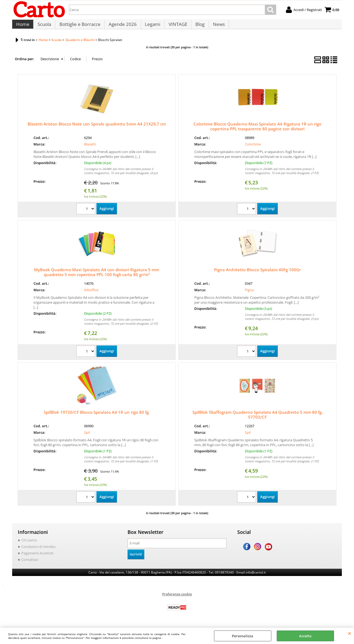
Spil (87, 437)
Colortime (253, 149)
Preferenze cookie (177, 598)
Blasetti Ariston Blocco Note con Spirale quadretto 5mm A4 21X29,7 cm (97, 129)
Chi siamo (29, 545)
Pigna (249, 294)
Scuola (44, 27)
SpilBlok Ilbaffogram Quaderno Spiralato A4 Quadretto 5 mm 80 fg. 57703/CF (258, 419)
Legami (151, 27)
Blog (198, 27)
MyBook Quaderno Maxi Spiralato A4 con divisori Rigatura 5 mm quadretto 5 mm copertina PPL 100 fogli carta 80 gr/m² (97, 277)
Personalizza (243, 636)
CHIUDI (350, 633)
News (216, 27)
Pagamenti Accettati (37, 558)
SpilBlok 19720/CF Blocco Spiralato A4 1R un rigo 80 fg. (97, 417)
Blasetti (90, 149)
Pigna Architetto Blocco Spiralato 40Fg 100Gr (257, 274)
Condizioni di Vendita (38, 551)
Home (23, 27)
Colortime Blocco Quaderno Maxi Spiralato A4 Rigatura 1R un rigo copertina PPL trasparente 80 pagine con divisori (257, 131)
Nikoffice (91, 294)
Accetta (305, 636)
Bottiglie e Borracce (79, 27)
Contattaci (30, 564)
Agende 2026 (121, 27)
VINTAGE (176, 27)
